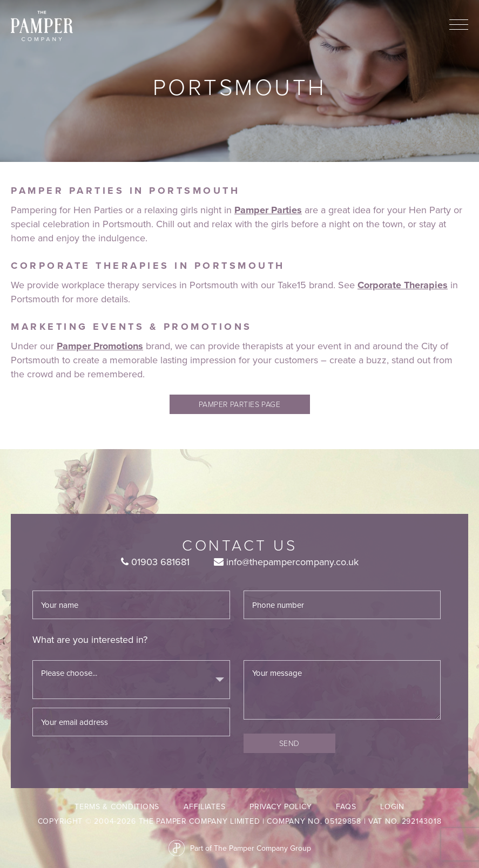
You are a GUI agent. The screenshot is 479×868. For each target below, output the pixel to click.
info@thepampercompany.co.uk (286, 562)
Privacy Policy (281, 806)
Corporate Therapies (403, 285)
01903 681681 (155, 562)
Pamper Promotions (100, 346)
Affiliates (204, 806)
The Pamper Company (42, 26)
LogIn (392, 806)
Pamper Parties (268, 210)
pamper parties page (240, 404)
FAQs (346, 806)
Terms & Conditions (117, 806)
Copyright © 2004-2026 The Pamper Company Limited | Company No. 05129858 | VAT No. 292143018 (240, 821)
